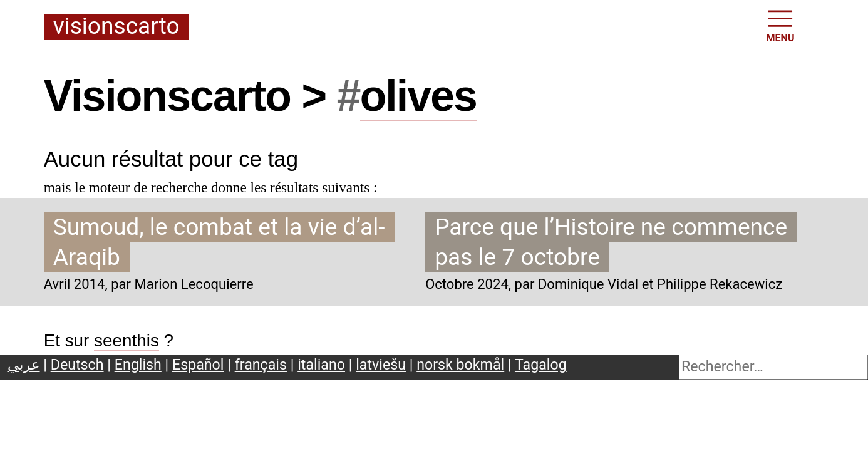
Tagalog (541, 365)
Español (198, 365)
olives (418, 96)
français (261, 365)
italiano (321, 365)
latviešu (381, 365)
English (138, 365)
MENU (781, 25)
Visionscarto (116, 27)
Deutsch (77, 365)
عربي (24, 365)
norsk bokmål (460, 365)
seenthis (127, 340)
